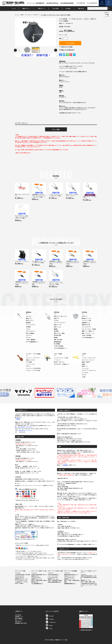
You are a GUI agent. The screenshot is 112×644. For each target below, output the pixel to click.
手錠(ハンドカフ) (30, 360)
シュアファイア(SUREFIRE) (33, 368)
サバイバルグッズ (86, 327)
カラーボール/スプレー (60, 323)
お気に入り (67, 47)
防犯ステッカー (58, 325)
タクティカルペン (31, 331)
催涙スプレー (29, 318)
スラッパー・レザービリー (33, 358)
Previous (15, 50)
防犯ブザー (57, 318)
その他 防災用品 (86, 335)
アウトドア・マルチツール (89, 370)
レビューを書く (56, 129)
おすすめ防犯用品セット (60, 348)
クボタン (28, 329)
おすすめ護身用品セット (32, 342)
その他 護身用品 (31, 340)
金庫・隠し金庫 (58, 340)
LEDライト (85, 316)
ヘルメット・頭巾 (86, 320)
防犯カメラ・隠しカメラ (60, 316)
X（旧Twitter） (51, 622)
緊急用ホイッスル (86, 318)
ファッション (28, 15)
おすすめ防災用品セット (88, 337)
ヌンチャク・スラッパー (88, 360)
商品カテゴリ (26, 8)
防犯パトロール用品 (59, 333)
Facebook (50, 616)
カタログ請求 (55, 8)
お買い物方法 (18, 615)
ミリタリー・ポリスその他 (33, 370)
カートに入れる (70, 43)
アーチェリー (57, 360)
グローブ (28, 366)
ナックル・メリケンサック (89, 358)
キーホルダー (85, 373)
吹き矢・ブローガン (59, 362)
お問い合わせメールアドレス (25, 430)
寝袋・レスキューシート (88, 333)
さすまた (56, 320)
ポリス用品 (29, 362)
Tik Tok (49, 629)
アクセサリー (36, 15)
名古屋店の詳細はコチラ (70, 583)
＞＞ (92, 615)
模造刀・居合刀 (86, 362)
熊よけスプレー (30, 320)
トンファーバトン (31, 364)
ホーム (14, 8)
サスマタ (28, 337)
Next (56, 50)
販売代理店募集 (19, 618)
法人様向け (68, 8)
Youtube (49, 625)
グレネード (29, 335)
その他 (22, 15)
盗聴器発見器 (57, 342)
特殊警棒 (28, 323)
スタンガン (29, 316)
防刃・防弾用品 (30, 333)
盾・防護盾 (57, 344)
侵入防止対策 (57, 335)
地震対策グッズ (86, 323)
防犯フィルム (57, 327)
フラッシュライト (31, 325)
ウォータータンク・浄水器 (89, 329)
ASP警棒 (28, 327)
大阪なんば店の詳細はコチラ (54, 582)
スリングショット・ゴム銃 (61, 358)
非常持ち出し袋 (86, 325)
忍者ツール (85, 366)
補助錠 (56, 329)
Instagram (50, 619)
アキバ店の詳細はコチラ (37, 583)
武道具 (84, 364)
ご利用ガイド (40, 8)
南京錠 (56, 337)
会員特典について (19, 617)
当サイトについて (19, 620)
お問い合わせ (81, 8)
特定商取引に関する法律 (21, 623)
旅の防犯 (56, 331)
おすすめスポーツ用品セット (62, 364)
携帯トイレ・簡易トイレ (88, 331)
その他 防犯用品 (59, 346)
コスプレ (84, 375)
